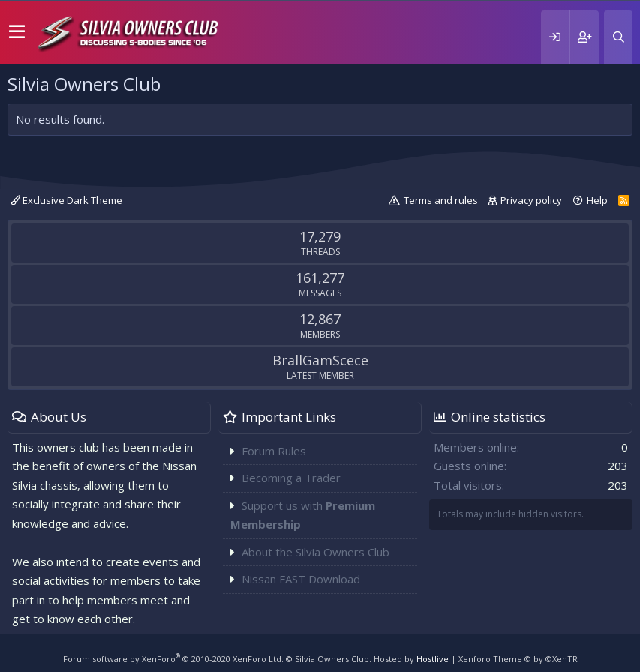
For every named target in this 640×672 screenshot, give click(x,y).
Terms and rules (441, 200)
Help (597, 200)
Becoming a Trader (291, 478)
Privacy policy (531, 200)
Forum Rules (274, 451)
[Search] (618, 37)
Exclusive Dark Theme (66, 200)
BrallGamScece (320, 360)
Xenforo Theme (518, 659)
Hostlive (433, 659)
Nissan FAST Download (301, 579)
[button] (17, 32)
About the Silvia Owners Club (315, 552)
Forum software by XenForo (173, 659)
